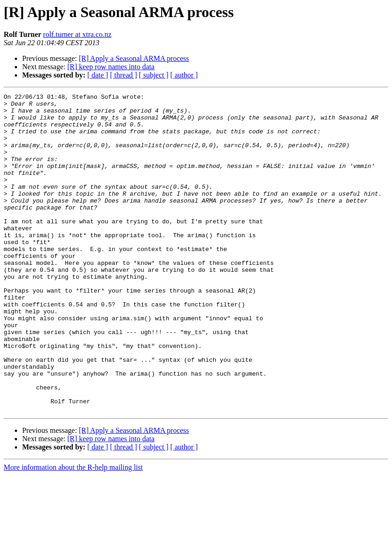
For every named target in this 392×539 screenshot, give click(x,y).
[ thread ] (124, 75)
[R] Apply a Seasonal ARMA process (134, 58)
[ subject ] (154, 75)
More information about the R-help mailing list (73, 531)
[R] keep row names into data (111, 67)
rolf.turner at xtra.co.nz (77, 34)
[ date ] (98, 75)
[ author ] (184, 75)
